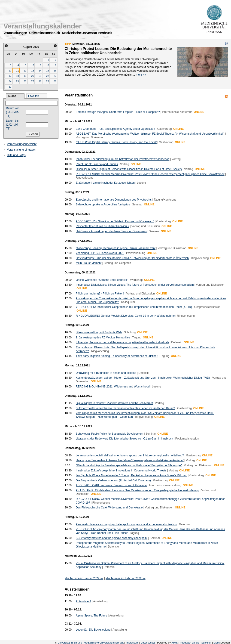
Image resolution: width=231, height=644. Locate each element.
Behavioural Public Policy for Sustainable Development (109, 434)
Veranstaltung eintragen (22, 150)
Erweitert (34, 96)
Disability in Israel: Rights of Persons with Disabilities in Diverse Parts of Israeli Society (129, 169)
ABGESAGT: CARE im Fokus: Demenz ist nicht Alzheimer (111, 485)
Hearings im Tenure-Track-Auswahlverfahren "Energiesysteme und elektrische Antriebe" (130, 460)
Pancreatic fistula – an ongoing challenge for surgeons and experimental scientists (126, 524)
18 (18, 76)
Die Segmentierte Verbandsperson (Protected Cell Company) (113, 480)
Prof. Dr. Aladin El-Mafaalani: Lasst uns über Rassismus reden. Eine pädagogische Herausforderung (137, 490)
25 (18, 81)
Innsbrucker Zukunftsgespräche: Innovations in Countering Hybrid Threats (121, 471)
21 (40, 76)
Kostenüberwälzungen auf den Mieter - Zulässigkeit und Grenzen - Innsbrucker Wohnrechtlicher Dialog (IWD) (143, 378)
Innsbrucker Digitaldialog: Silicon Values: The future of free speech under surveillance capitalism (135, 285)
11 (18, 71)
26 (25, 81)
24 (10, 81)
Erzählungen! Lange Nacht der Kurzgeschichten (105, 183)
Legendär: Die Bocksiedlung (93, 630)
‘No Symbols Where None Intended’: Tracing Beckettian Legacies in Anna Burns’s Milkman (131, 475)
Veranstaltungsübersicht (22, 144)
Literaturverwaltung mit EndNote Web (99, 332)
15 (48, 71)
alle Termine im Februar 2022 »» (126, 578)
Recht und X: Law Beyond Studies (97, 164)
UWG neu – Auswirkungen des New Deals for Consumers (111, 231)
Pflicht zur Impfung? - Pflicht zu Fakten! (100, 294)
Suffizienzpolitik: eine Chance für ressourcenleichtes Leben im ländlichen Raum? (125, 408)
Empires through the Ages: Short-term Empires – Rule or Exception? (118, 112)
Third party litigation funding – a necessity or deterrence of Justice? (117, 356)
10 (10, 71)
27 (33, 81)
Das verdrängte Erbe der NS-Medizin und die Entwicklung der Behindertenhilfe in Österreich (132, 258)
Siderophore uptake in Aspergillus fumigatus (103, 204)
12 (25, 71)
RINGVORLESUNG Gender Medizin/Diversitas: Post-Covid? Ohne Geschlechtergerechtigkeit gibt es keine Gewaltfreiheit (150, 174)
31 (10, 87)
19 (25, 76)
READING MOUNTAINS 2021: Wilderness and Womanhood (113, 387)
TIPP (68, 44)
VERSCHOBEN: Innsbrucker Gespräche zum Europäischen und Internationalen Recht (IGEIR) (134, 307)
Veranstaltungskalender (43, 26)
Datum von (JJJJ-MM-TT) (13, 112)
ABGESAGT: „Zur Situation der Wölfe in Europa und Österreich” (115, 221)
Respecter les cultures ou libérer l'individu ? (102, 226)
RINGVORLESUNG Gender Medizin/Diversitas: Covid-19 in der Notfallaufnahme (125, 316)
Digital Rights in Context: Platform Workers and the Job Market (114, 403)
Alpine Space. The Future (91, 616)
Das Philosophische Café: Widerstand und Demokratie (109, 508)
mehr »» (141, 75)
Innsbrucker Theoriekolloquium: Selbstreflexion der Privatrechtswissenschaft (123, 159)
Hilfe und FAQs (16, 155)
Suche (12, 96)
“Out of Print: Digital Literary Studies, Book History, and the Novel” (116, 142)
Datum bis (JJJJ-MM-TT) (12, 125)
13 (33, 71)
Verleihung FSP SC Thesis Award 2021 (100, 253)
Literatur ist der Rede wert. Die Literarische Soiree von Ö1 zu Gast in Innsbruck (124, 439)
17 (10, 76)
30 (55, 81)
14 (40, 71)
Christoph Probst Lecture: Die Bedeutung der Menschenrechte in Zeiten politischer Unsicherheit (118, 51)
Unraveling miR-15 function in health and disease (106, 373)
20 (33, 76)
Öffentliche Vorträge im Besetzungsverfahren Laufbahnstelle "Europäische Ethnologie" (129, 465)
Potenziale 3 (83, 601)
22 (48, 76)
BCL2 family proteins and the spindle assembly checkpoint (112, 538)
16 (55, 71)
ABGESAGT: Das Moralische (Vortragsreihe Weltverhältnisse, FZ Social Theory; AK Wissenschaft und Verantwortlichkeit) (150, 134)
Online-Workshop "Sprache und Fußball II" (102, 280)
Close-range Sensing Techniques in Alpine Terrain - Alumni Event (116, 248)
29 (48, 81)
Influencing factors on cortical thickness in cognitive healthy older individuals (122, 342)
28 (40, 81)
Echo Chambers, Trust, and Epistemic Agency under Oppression (115, 129)
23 (55, 76)
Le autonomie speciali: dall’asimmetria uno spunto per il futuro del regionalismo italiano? (130, 455)
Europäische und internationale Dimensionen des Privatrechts (114, 200)
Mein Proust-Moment (89, 263)
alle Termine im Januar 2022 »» (84, 578)
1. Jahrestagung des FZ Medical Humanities (103, 337)
